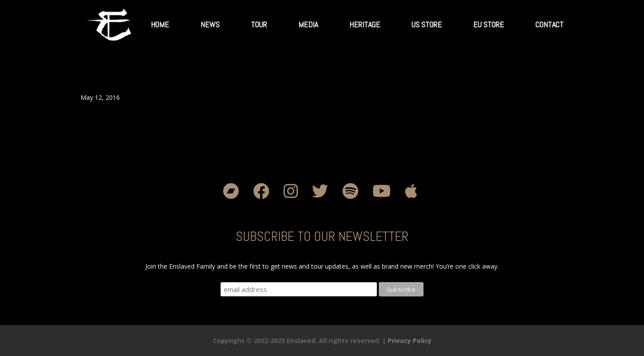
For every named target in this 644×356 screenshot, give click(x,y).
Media (308, 24)
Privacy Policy (410, 341)
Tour (259, 24)
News (210, 24)
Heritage (365, 24)
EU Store (489, 24)
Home (160, 24)
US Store (427, 24)
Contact (549, 24)
